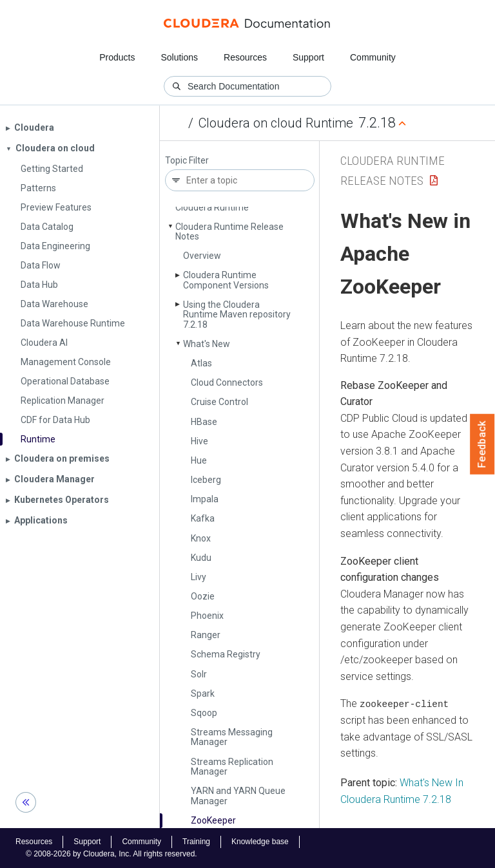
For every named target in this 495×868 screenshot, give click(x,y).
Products (117, 57)
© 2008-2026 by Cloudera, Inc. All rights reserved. (112, 854)
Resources (245, 57)
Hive (199, 441)
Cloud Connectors (227, 382)
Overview (202, 256)
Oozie (203, 596)
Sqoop (204, 713)
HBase (204, 422)
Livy (199, 577)
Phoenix (207, 616)
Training (196, 842)
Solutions (179, 57)
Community (373, 57)
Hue (199, 460)
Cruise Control (219, 402)
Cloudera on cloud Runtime (276, 123)
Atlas (201, 363)
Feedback (482, 444)
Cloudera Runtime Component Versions (226, 280)
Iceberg (206, 480)
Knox (201, 538)
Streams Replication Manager (232, 767)
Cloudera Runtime (212, 207)
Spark (203, 693)
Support (308, 57)
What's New (207, 344)
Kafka (203, 518)
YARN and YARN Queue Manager (238, 796)
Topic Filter (187, 161)
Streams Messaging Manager (232, 737)
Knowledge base (260, 842)
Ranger (206, 635)
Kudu (201, 558)
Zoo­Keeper (213, 820)
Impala (205, 499)
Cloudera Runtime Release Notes (229, 231)
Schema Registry (226, 654)
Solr (199, 674)
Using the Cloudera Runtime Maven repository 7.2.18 (237, 315)
